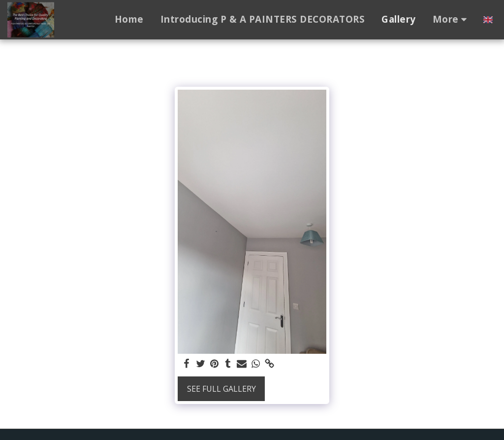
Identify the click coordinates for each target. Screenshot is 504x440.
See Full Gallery (221, 389)
